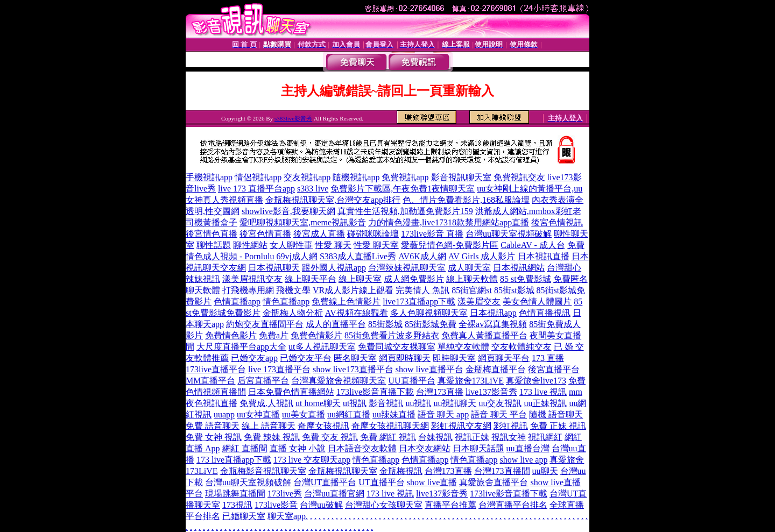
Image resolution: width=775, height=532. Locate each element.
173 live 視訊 (543, 392)
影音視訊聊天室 (461, 177)
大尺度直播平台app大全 (241, 347)
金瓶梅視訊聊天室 (343, 471)
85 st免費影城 (526, 279)
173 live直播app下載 (234, 460)
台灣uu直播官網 (334, 494)
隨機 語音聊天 (556, 414)
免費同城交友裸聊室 (397, 347)
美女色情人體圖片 (537, 302)
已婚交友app (254, 358)
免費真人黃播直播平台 (484, 335)
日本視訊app (493, 313)
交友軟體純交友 (522, 347)
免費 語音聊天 (213, 426)
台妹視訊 (435, 437)
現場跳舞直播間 (235, 494)
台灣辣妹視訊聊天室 (407, 268)
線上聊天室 (360, 279)
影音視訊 (386, 403)
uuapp (224, 414)
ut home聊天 (318, 403)
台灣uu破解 (321, 505)
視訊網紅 (545, 437)
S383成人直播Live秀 (358, 256)
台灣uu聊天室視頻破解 (509, 234)
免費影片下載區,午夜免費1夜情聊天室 (403, 189)
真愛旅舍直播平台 (494, 482)
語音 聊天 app (443, 414)
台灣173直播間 (502, 471)
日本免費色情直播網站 (291, 392)
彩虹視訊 (511, 426)
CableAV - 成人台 (533, 245)
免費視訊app (405, 177)
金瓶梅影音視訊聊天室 (263, 471)
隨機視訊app (356, 177)
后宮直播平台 (263, 381)
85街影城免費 (431, 324)
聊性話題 (214, 245)
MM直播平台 (210, 381)
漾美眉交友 (479, 302)
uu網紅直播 (349, 414)
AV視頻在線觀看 (357, 313)
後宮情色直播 (212, 234)
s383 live (313, 189)
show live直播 (432, 482)
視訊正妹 (472, 437)
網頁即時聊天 (405, 358)
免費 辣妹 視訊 (272, 437)
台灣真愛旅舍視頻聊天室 (339, 381)
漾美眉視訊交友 (252, 279)
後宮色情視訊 (557, 222)
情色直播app (286, 302)
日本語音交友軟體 (362, 448)
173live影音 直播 (432, 234)
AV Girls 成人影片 (482, 256)
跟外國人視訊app (334, 268)
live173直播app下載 (419, 302)
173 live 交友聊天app (312, 460)
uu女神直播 (258, 414)
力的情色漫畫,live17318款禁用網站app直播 (449, 222)
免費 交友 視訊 (330, 437)
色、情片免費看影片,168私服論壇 (466, 200)
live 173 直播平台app (256, 189)
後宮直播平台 (554, 369)
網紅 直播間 (245, 448)
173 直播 (548, 358)
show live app (524, 460)
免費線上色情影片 (346, 302)
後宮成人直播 (319, 234)
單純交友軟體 (463, 347)
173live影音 (276, 505)
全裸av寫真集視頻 (493, 324)
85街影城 (385, 324)
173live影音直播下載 (375, 392)
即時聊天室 (454, 358)
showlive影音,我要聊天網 (288, 211)
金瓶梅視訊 (401, 471)
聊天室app (287, 516)
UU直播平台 (411, 381)
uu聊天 (545, 471)
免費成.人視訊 (266, 403)
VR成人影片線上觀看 (353, 290)
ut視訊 (355, 403)
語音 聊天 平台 (499, 414)
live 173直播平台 (279, 369)
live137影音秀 (491, 392)
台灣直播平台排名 (513, 505)
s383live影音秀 (293, 118)
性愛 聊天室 (376, 245)
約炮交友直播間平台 (265, 324)
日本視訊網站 (519, 268)
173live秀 (285, 494)
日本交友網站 (425, 448)
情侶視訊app (258, 177)
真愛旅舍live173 (536, 381)
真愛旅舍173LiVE (471, 381)
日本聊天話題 (478, 448)
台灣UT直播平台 (325, 482)
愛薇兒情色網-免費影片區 (450, 245)
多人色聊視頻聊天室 (429, 313)
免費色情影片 (316, 335)
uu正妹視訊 (545, 403)
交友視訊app (307, 177)
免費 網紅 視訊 (388, 437)
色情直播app (237, 302)
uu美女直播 (304, 414)
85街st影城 (514, 290)
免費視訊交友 (519, 177)
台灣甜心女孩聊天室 (384, 505)
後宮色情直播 (265, 234)
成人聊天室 (469, 268)
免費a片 (274, 335)
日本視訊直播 (544, 256)
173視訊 (237, 505)
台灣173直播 (440, 392)
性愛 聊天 (333, 245)
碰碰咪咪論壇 (373, 234)
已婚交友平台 (306, 358)
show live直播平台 (429, 369)
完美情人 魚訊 (422, 290)
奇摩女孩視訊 (323, 426)
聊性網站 (250, 245)
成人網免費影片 (414, 279)
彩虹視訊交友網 (461, 426)
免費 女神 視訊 (214, 437)
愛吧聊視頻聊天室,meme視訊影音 (303, 222)
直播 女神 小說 (298, 448)
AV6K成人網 (422, 256)
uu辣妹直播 (394, 414)
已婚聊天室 (244, 516)
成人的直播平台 (336, 324)
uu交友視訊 (500, 403)
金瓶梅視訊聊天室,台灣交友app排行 (333, 200)
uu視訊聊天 (455, 403)
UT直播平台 (381, 482)
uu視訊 (418, 403)
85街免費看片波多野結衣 (392, 335)
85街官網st (472, 290)
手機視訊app (209, 177)
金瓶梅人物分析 (293, 313)
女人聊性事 (291, 245)
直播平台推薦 (450, 505)
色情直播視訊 (545, 313)
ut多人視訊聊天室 (322, 347)
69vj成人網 (297, 256)
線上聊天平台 (311, 279)
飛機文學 (293, 290)
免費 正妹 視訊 (558, 426)
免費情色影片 (231, 335)
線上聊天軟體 (472, 279)
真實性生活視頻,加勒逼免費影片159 (405, 211)
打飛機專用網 (248, 290)
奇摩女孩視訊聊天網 (390, 426)
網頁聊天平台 (504, 358)
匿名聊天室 (355, 358)
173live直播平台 (216, 369)
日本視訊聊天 (274, 268)
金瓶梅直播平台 (496, 369)
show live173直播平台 (353, 369)
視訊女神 (509, 437)
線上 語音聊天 (269, 426)
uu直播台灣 (528, 448)
